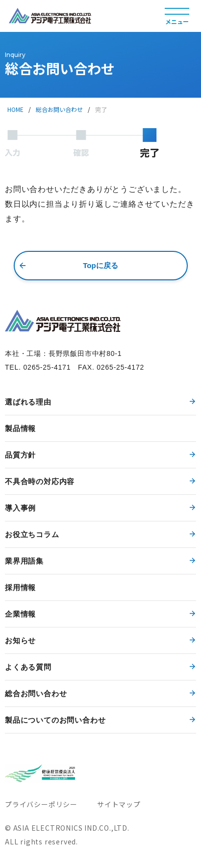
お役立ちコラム (32, 534)
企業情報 (20, 614)
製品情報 (20, 428)
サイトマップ (119, 804)
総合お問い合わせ (59, 109)
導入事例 (20, 508)
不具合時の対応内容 (40, 481)
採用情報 (20, 587)
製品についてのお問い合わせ (55, 720)
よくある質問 (28, 667)
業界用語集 (24, 561)
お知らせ (20, 640)
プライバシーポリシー (41, 804)
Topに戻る (100, 265)
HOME (15, 109)
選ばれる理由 (28, 402)
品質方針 (20, 455)
